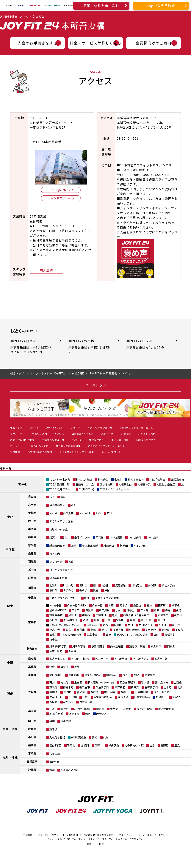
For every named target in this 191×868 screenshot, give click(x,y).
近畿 (10, 694)
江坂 (85, 697)
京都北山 (73, 675)
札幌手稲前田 (157, 480)
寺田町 (53, 692)
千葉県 (32, 597)
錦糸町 (72, 615)
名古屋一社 (161, 659)
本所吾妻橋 (56, 615)
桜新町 (120, 620)
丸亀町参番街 (57, 737)
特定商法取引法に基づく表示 (99, 835)
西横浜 (171, 646)
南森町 (64, 682)
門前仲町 (101, 615)
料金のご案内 (40, 433)
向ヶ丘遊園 (117, 646)
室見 (177, 745)
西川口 (83, 585)
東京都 (32, 622)
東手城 (53, 729)
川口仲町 (68, 585)
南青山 (137, 605)
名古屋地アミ (141, 659)
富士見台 (151, 630)
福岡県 (32, 745)
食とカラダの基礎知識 (68, 446)
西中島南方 (162, 682)
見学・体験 (107, 433)
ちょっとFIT (17, 446)
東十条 (76, 610)
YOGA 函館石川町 (60, 484)
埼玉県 (32, 588)
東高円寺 (55, 630)
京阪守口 (177, 697)
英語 (89, 844)
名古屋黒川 (120, 659)
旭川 (184, 484)
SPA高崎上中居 (58, 578)
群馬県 (32, 578)
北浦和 (53, 585)
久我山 (81, 630)
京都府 (32, 675)
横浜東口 (156, 646)
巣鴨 (93, 630)
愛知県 (32, 658)
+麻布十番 (55, 605)
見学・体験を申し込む (101, 6)
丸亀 (106, 737)
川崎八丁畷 (79, 646)
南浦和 (106, 585)
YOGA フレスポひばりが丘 (132, 635)
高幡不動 (170, 635)
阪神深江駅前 (145, 709)
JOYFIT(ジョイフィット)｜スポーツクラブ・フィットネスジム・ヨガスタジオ (103, 839)
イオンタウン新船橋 (107, 598)
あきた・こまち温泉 (61, 521)
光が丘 (166, 630)
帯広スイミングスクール (114, 489)
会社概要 (28, 835)
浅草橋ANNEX (58, 610)
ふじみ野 (68, 590)
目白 (130, 625)
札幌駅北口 (125, 484)
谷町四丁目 (151, 687)
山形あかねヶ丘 (59, 529)
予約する (77, 440)
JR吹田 (72, 697)
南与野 (152, 585)
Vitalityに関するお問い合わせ (136, 427)
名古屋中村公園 (80, 659)
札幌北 (118, 480)
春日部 (53, 590)
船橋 (87, 598)
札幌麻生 (103, 480)
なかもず (68, 702)
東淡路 (53, 687)
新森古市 (85, 687)
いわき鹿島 (116, 537)
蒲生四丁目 (102, 687)
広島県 (32, 729)
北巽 (180, 687)
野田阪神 (109, 692)
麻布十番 (97, 605)
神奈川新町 (56, 651)
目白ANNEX (146, 625)
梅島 (168, 610)
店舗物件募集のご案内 (40, 452)
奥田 (52, 721)
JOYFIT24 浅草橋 (90, 347)
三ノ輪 (144, 610)
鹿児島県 (32, 761)
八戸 (52, 497)
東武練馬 (134, 630)
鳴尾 (88, 714)
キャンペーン (18, 433)
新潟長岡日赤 (57, 546)
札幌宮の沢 (144, 484)
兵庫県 (32, 711)
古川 (109, 513)
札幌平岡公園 (136, 480)
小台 (118, 610)
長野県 (32, 553)
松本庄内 (55, 554)
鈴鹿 (52, 667)
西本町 (94, 692)
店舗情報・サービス (83, 433)
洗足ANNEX (70, 620)
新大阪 (145, 682)
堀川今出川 (56, 675)
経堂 (132, 620)
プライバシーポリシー (49, 835)
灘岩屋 (100, 709)
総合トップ (16, 427)
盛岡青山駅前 (57, 505)
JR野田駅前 (141, 692)
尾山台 (161, 620)
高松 (95, 737)
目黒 (96, 620)
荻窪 (68, 630)
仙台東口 (85, 513)
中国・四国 (10, 729)
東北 (10, 517)
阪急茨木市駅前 (103, 697)
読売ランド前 (137, 646)
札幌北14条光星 (166, 484)
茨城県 (32, 561)
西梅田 (124, 692)
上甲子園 (74, 714)
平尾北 (71, 745)
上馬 (108, 620)
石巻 (98, 513)
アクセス (59, 433)
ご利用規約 (72, 835)
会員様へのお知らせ (53, 440)
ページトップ (95, 385)
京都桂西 (150, 675)
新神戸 (64, 709)
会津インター (82, 537)
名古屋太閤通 (57, 659)
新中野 (176, 625)
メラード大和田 (163, 692)
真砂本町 (55, 762)
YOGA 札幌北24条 (60, 480)
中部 (10, 662)
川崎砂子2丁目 (58, 646)
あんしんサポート (111, 452)
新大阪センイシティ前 (101, 682)
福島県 (32, 537)
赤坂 (111, 605)
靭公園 (81, 692)
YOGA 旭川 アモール (61, 489)
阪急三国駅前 (128, 682)
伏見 (125, 675)
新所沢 (83, 590)
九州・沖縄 (10, 757)
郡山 (66, 537)
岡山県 (32, 721)
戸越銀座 (163, 615)
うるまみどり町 (70, 770)
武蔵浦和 (120, 585)
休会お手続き (97, 440)
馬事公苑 (92, 625)
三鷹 (52, 635)
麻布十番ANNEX (77, 605)
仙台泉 (53, 513)
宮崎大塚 (55, 754)
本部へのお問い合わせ (100, 427)
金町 (179, 610)
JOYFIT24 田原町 (148, 344)
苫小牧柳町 (106, 484)
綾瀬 (156, 610)
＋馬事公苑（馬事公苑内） (65, 625)
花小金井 (55, 639)
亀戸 (115, 615)
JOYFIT (34, 427)
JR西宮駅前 (56, 714)
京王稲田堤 (98, 646)
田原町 (162, 605)
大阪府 (32, 692)
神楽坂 (162, 625)
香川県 (32, 737)
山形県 (32, 529)
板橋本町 (118, 630)
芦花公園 (146, 620)
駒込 (104, 630)
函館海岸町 (178, 480)
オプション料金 (120, 440)
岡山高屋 (66, 721)
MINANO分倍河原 (71, 635)
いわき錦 (153, 537)
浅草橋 (176, 605)
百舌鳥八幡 (86, 702)
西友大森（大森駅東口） (137, 615)
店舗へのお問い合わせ (23, 440)
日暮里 (130, 610)
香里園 (53, 702)
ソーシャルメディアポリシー (153, 835)
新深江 (135, 687)
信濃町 (118, 625)
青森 (63, 497)
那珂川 (98, 745)
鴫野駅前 (120, 687)
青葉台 (72, 651)
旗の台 (178, 615)
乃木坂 (123, 605)
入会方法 (126, 433)
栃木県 (32, 570)
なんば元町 (56, 697)
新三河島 (104, 610)
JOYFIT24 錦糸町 (32, 347)
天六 (52, 682)
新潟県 (32, 545)
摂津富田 (161, 697)
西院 (136, 675)
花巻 (73, 505)
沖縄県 (32, 769)
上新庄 (178, 682)
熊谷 (96, 590)
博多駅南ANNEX (134, 745)
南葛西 (86, 615)
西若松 (100, 537)
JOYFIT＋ (75, 427)
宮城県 (32, 513)
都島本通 (68, 687)
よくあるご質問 (147, 433)
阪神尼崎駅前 (166, 709)
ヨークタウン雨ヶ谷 (61, 570)
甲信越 (10, 549)
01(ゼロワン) (86, 489)
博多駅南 (114, 745)
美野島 (165, 745)
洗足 (85, 620)
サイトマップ (126, 835)
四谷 (106, 625)
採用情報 (15, 452)
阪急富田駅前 (142, 697)
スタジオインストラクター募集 (77, 452)
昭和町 (67, 692)
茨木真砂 (123, 697)
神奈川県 (32, 649)
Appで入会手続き (161, 6)
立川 (156, 635)
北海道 (22, 484)
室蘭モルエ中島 (85, 484)
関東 (10, 606)
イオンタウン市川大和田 (64, 598)
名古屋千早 (102, 659)
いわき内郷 (135, 537)
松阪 (77, 667)
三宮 (52, 709)
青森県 (32, 497)
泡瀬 (52, 770)
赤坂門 (85, 745)
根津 (150, 605)
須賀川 (53, 537)
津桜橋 (64, 667)
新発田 (124, 546)
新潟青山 (109, 546)
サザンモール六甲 (120, 709)
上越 (73, 546)
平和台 (179, 630)
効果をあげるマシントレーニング (106, 446)
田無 (108, 635)
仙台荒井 (68, 513)
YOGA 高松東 (78, 737)
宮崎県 (32, 753)
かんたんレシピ (40, 446)
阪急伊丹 (101, 714)
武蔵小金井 (93, 635)
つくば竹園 (56, 562)
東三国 (78, 682)
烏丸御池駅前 (93, 675)
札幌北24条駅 (84, 480)
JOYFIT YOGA (54, 427)
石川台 (53, 620)
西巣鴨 (89, 610)
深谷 (107, 590)
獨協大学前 (168, 585)
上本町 (167, 687)
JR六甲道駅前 (82, 709)
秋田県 (32, 521)
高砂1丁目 (55, 745)
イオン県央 (140, 546)
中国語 (100, 844)
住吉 (152, 745)
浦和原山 (137, 585)
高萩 (71, 562)
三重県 (32, 666)
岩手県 (32, 505)
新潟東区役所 (90, 546)
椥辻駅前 (111, 675)
